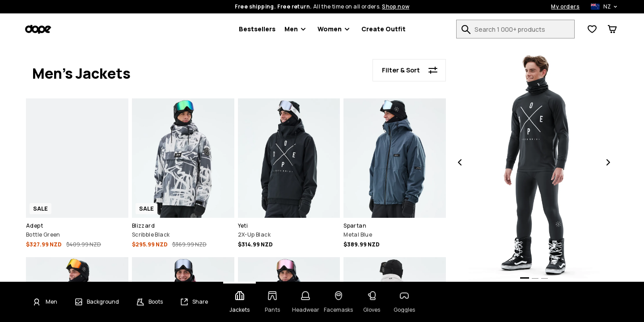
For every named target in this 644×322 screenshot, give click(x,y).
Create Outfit (383, 29)
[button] (77, 175)
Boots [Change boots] (156, 302)
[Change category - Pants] (272, 302)
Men (297, 29)
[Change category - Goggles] (405, 302)
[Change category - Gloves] (372, 302)
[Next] (608, 163)
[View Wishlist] (592, 29)
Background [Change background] (103, 302)
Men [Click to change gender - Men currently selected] (51, 302)
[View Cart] (612, 29)
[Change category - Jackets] (240, 302)
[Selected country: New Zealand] (599, 7)
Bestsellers (257, 29)
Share (200, 302)
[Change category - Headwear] (305, 302)
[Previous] (460, 163)
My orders (565, 7)
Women (335, 29)
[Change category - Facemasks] (339, 302)
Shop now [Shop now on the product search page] (396, 7)
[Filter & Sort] (409, 70)
